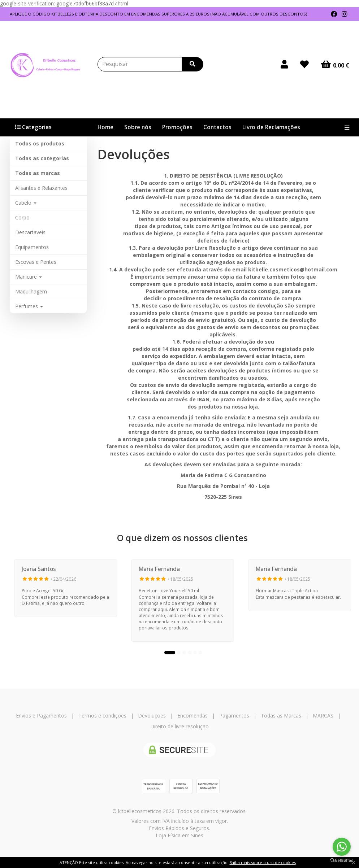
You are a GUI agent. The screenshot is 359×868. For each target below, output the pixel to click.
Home (105, 127)
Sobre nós (138, 127)
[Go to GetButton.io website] (342, 861)
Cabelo (26, 203)
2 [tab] (179, 653)
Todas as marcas (38, 173)
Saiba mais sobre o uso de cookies (263, 862)
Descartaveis (30, 232)
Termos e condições (102, 716)
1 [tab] (170, 653)
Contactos (217, 127)
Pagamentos (234, 716)
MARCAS (323, 716)
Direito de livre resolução (179, 726)
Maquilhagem (31, 291)
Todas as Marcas (281, 716)
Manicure (29, 277)
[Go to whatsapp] (342, 847)
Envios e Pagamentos (41, 716)
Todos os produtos (40, 143)
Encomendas (193, 716)
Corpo (22, 217)
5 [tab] (195, 653)
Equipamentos (32, 247)
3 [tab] (184, 653)
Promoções (177, 127)
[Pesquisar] (193, 64)
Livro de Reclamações (271, 127)
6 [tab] (200, 653)
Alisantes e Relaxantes (41, 188)
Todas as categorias (42, 158)
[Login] (284, 64)
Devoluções (152, 716)
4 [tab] (190, 653)
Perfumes (29, 306)
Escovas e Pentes (36, 262)
